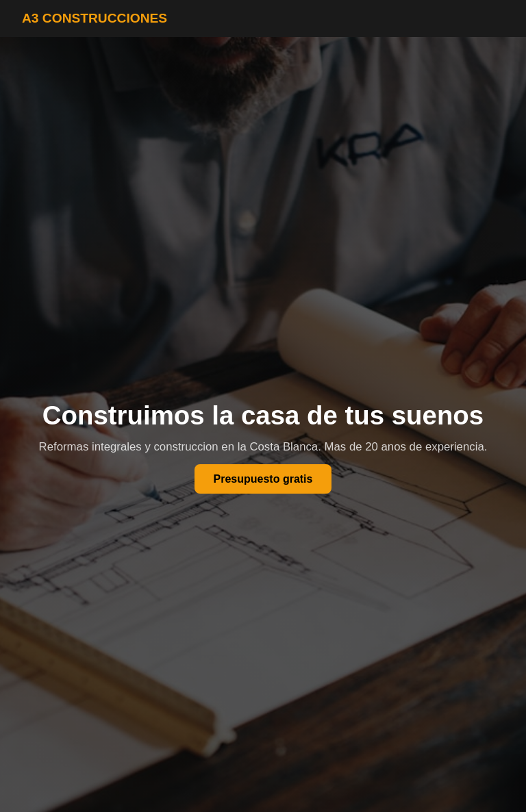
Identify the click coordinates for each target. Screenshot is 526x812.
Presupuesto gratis (263, 479)
